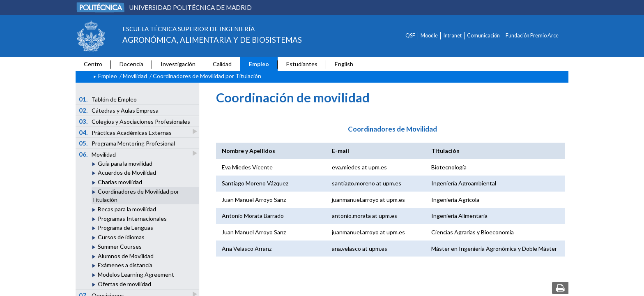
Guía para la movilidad (125, 163)
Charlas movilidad (120, 182)
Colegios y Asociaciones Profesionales (135, 121)
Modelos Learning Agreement (136, 274)
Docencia (131, 64)
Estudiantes (302, 64)
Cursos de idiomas (121, 237)
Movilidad (135, 76)
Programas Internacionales (132, 219)
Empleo (259, 64)
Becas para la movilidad (127, 209)
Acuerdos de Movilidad (127, 172)
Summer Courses (120, 246)
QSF (410, 36)
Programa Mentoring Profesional (127, 143)
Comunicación (483, 36)
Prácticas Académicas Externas (126, 132)
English (344, 64)
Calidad (222, 64)
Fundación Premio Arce (532, 36)
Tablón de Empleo (108, 99)
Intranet (453, 36)
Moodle (429, 36)
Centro (93, 64)
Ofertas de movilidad (124, 284)
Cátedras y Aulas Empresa (119, 110)
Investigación (178, 64)
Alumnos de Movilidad (126, 256)
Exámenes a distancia (125, 265)
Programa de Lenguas (125, 228)
